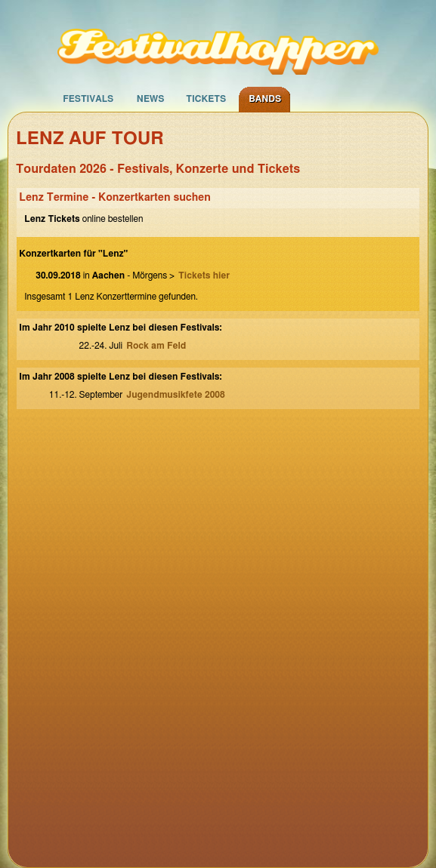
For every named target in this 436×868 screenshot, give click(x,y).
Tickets (206, 99)
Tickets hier (204, 275)
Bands (265, 99)
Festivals (88, 99)
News (151, 99)
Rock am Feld (156, 346)
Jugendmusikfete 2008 (175, 395)
